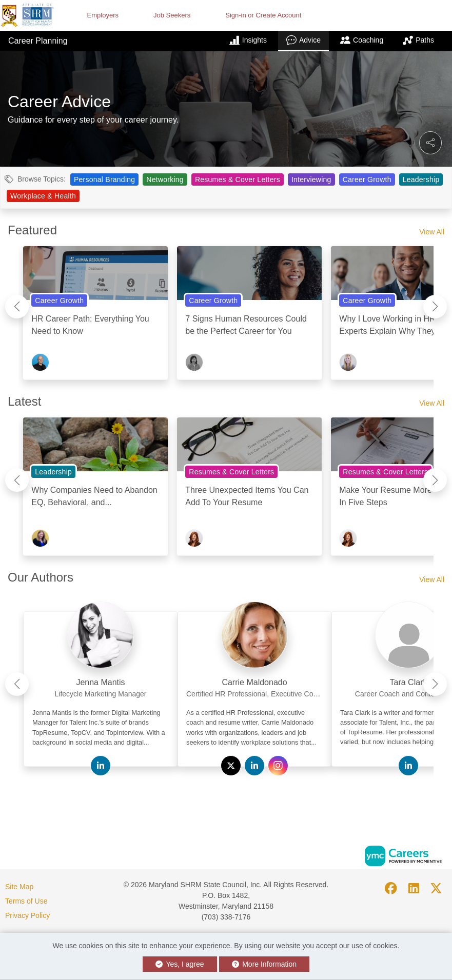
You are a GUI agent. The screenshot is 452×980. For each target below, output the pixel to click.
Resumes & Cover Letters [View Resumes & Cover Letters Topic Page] (238, 179)
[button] (430, 143)
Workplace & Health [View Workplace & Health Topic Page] (43, 196)
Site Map (19, 887)
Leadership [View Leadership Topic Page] (421, 179)
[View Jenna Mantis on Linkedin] (101, 766)
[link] (101, 679)
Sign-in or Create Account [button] (263, 15)
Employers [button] (103, 15)
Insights (248, 40)
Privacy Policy (27, 915)
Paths (418, 40)
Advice (303, 40)
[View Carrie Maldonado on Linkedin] (254, 766)
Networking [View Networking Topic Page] (165, 179)
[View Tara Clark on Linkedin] (408, 766)
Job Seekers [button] (172, 15)
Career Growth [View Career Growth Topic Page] (367, 179)
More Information (264, 964)
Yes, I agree (180, 964)
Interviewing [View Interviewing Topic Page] (311, 179)
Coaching (362, 40)
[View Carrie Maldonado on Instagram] (278, 766)
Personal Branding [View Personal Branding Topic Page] (104, 179)
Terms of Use (26, 901)
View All (432, 232)
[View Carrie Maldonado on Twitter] (231, 766)
